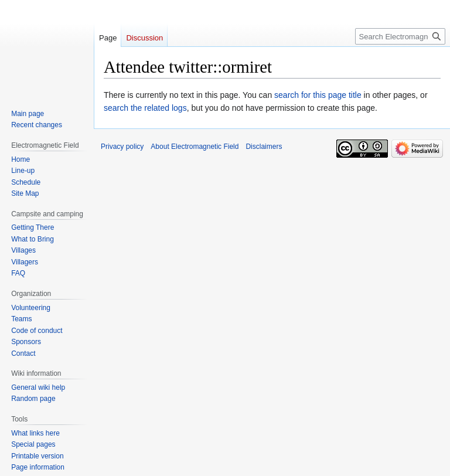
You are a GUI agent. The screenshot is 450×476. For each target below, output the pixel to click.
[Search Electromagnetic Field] (400, 36)
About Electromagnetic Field (195, 147)
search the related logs (145, 108)
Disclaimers (264, 147)
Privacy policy (122, 147)
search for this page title (318, 95)
